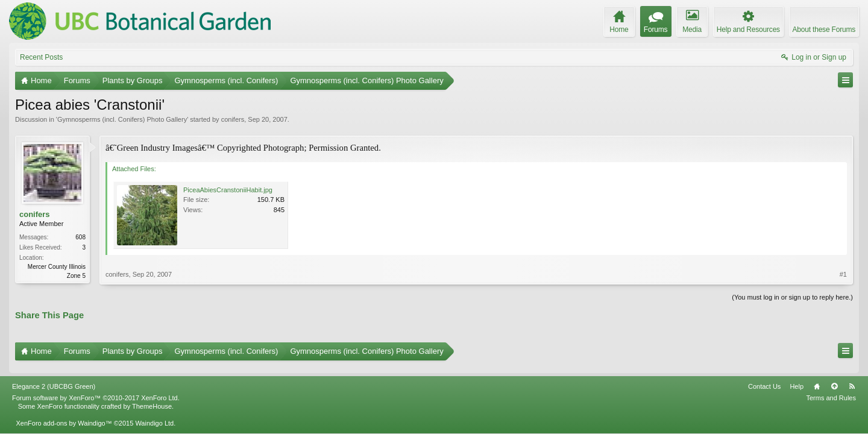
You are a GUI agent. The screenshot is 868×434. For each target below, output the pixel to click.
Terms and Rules (831, 391)
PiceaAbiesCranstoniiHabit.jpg (228, 190)
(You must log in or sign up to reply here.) (792, 297)
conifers (233, 119)
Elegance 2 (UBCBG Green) (54, 379)
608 (80, 237)
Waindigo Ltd (154, 417)
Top (834, 379)
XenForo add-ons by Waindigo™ (64, 417)
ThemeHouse (152, 400)
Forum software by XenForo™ (96, 391)
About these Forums (824, 30)
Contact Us (764, 379)
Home (817, 379)
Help (797, 379)
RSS (852, 379)
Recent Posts (41, 57)
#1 (843, 274)
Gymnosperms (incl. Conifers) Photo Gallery (122, 119)
